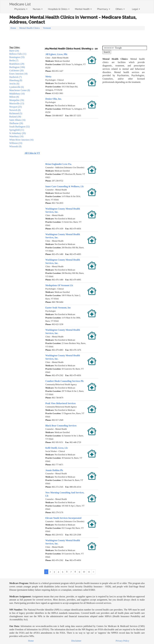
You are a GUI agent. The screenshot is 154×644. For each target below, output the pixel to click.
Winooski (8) (15, 146)
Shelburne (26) (16, 123)
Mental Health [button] (83, 9)
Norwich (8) (15, 110)
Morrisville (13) (17, 103)
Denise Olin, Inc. (54, 99)
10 (84, 572)
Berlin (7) (14, 61)
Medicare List (20, 4)
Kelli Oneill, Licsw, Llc (57, 448)
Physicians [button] (21, 9)
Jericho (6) (14, 84)
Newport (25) (16, 107)
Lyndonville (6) (17, 87)
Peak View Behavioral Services (61, 403)
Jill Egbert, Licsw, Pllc (56, 54)
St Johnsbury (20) (18, 133)
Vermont (47, 28)
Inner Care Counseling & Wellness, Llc (65, 186)
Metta (48, 77)
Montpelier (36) (17, 100)
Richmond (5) (16, 113)
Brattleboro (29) (17, 64)
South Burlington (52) (20, 127)
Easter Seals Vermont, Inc (58, 308)
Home (13, 28)
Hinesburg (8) (16, 80)
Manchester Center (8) (20, 90)
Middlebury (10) (17, 94)
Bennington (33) (17, 57)
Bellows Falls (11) (18, 54)
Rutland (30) (15, 117)
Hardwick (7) (16, 77)
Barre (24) (14, 51)
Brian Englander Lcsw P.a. (59, 164)
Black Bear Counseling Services (61, 426)
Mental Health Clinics (29, 28)
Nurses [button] (38, 9)
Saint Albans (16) (17, 120)
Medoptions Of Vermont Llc (59, 285)
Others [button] (120, 9)
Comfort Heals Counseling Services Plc (65, 381)
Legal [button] (136, 9)
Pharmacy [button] (104, 9)
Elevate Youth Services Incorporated (63, 518)
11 (89, 572)
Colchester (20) (16, 70)
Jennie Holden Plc (54, 470)
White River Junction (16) (21, 140)
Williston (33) (16, 143)
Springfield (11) (17, 130)
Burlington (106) (17, 67)
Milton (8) (14, 97)
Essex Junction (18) (18, 74)
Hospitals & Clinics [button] (59, 9)
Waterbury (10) (16, 136)
